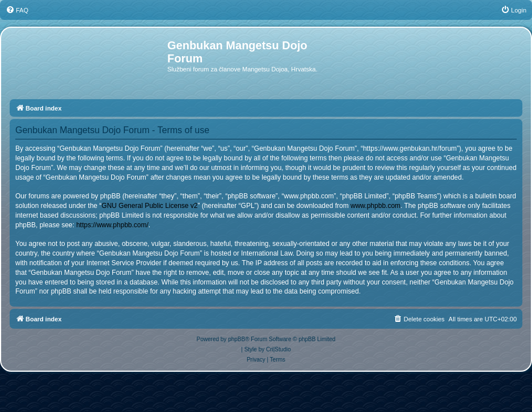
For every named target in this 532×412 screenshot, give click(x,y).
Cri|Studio (278, 349)
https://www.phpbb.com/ (112, 225)
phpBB (237, 339)
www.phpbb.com (375, 206)
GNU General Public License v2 (149, 206)
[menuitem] (17, 10)
